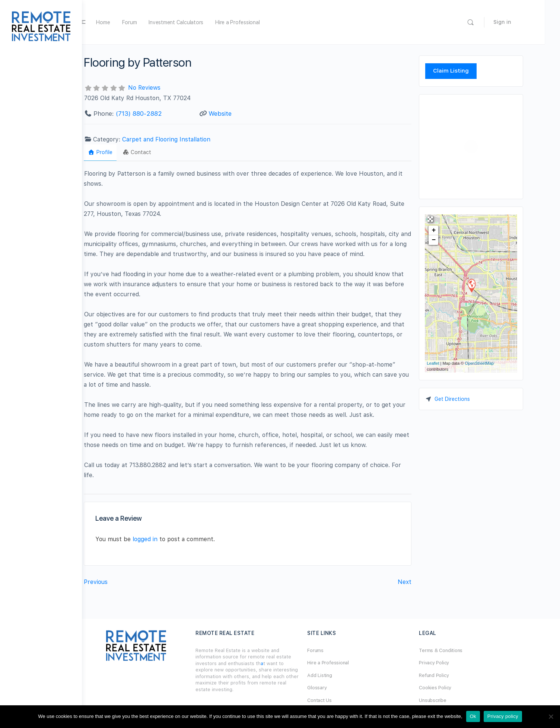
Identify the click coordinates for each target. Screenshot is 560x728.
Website (238, 114)
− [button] (451, 240)
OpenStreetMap (497, 363)
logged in (163, 539)
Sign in (527, 22)
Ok (473, 716)
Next (422, 582)
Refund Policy (451, 675)
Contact (155, 152)
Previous (113, 582)
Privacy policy (503, 716)
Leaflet (450, 363)
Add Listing (337, 675)
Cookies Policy (453, 688)
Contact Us (337, 700)
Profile (118, 152)
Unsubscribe (450, 700)
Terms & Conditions (458, 650)
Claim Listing (468, 71)
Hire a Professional (262, 22)
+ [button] (451, 230)
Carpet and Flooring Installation (183, 139)
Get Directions (470, 399)
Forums (333, 650)
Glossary (334, 688)
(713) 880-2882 (156, 114)
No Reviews (162, 88)
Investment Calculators (201, 22)
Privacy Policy (451, 663)
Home (128, 22)
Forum (155, 22)
